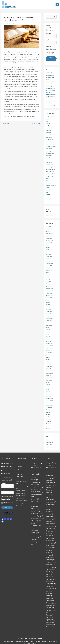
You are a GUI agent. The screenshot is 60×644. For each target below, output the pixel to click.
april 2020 (48, 389)
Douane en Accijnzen (51, 142)
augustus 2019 (49, 408)
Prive (47, 181)
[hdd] (6, 473)
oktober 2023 (49, 293)
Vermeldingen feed (50, 442)
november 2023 (49, 291)
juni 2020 (48, 385)
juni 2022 (48, 330)
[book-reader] (7, 467)
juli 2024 (48, 273)
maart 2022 (48, 337)
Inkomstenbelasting (9, 24)
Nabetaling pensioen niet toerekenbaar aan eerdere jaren (51, 90)
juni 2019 (48, 412)
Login (47, 440)
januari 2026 (49, 231)
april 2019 (48, 417)
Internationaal (49, 156)
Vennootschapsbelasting (37, 547)
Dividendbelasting (50, 140)
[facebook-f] (3, 518)
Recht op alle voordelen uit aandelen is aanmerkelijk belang (51, 103)
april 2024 (48, 280)
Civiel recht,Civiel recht (51, 135)
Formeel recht (49, 149)
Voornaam (48, 34)
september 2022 (50, 323)
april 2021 (48, 362)
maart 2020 (48, 392)
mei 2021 (48, 360)
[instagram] (11, 518)
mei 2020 (48, 387)
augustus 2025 (49, 243)
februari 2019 (49, 421)
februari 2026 (49, 229)
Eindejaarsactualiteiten (51, 144)
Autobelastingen (50, 128)
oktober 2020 (49, 376)
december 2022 (49, 316)
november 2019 (49, 401)
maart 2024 (48, 282)
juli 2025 (48, 245)
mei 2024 (48, 277)
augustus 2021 (49, 353)
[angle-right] (19, 463)
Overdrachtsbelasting (51, 174)
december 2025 (49, 234)
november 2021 (49, 346)
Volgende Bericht (36, 124)
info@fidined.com (37, 467)
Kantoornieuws (49, 160)
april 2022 (48, 334)
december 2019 (49, 399)
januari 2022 (49, 341)
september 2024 (50, 268)
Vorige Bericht (6, 124)
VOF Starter (52, 215)
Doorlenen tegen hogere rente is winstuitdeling (50, 84)
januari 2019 (49, 424)
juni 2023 (48, 302)
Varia (47, 197)
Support (48, 192)
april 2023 (48, 307)
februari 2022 (49, 339)
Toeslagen (48, 195)
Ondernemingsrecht (50, 167)
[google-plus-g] (8, 518)
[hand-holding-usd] (5, 470)
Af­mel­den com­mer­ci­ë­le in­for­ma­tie (24, 640)
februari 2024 (49, 284)
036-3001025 (36, 466)
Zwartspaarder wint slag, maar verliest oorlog (50, 78)
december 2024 (49, 261)
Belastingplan (49, 130)
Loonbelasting (49, 163)
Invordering (48, 158)
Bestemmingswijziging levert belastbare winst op (51, 97)
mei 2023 (48, 305)
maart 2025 (48, 254)
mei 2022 (48, 332)
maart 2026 (48, 227)
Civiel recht (48, 133)
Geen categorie (49, 151)
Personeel (48, 179)
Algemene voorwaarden (44, 638)
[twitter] (6, 518)
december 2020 (49, 371)
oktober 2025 (49, 238)
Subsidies (48, 188)
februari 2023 (49, 312)
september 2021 (50, 351)
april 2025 (48, 252)
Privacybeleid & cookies (15, 638)
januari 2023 (49, 314)
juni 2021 (48, 357)
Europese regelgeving (51, 146)
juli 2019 (48, 410)
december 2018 (49, 426)
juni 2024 (48, 275)
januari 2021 (49, 369)
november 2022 (49, 318)
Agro (47, 121)
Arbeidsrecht (49, 126)
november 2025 (49, 236)
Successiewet (49, 190)
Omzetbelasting (49, 165)
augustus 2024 (49, 270)
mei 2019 (48, 415)
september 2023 (50, 296)
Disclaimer (35, 638)
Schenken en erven (50, 183)
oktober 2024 (49, 266)
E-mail (47, 40)
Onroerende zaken (50, 172)
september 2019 (50, 405)
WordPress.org (49, 447)
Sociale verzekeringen (51, 185)
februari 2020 (49, 394)
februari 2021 (49, 367)
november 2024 (49, 264)
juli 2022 (48, 328)
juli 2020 (48, 383)
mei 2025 (48, 250)
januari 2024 (49, 286)
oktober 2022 (49, 321)
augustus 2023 (49, 298)
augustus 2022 (49, 325)
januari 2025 (49, 259)
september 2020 (50, 378)
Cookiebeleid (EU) (27, 638)
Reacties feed (49, 445)
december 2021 (49, 344)
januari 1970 (49, 428)
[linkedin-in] (3, 521)
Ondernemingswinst (50, 169)
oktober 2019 (49, 403)
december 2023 (49, 289)
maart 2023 (48, 309)
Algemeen (48, 124)
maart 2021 (48, 364)
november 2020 (49, 373)
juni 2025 (48, 247)
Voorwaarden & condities (39, 640)
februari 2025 (49, 257)
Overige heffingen (50, 176)
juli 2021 (48, 355)
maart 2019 (48, 419)
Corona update (49, 137)
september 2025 (50, 241)
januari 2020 (49, 396)
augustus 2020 (49, 380)
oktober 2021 (49, 348)
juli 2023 (48, 300)
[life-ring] (7, 463)
